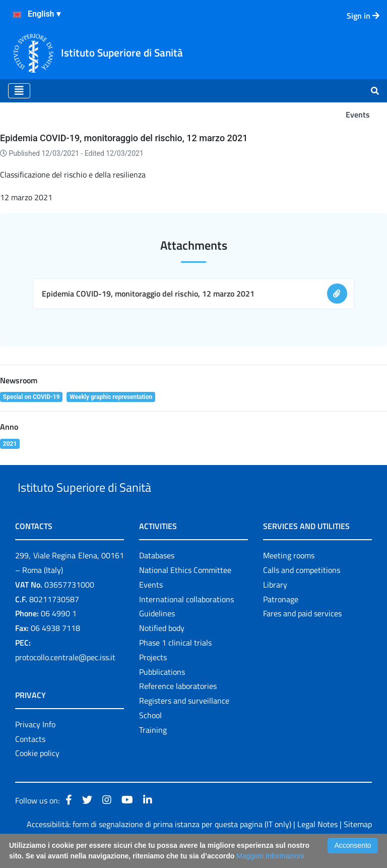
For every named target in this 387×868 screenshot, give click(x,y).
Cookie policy (37, 777)
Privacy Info (35, 747)
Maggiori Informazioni (270, 856)
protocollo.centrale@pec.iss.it (65, 680)
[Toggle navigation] (19, 91)
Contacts (30, 762)
